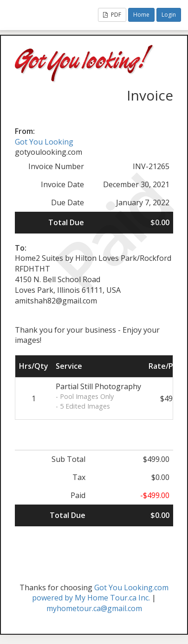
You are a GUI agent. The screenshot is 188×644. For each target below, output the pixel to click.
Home (141, 15)
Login (169, 15)
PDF (112, 15)
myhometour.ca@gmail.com (94, 608)
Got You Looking (44, 142)
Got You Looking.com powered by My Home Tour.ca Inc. (100, 593)
